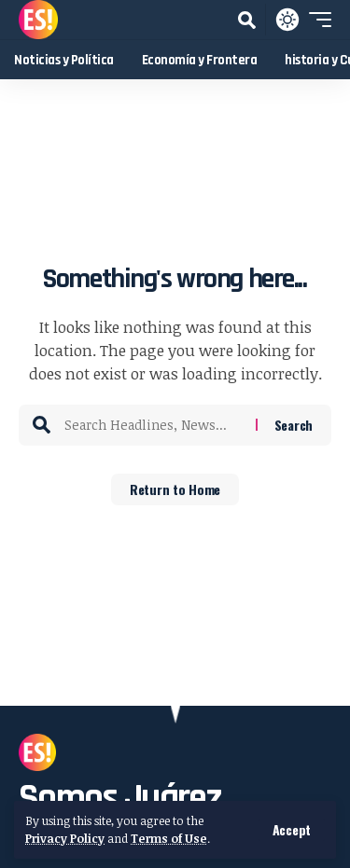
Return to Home (175, 489)
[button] (292, 830)
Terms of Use (169, 838)
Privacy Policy (65, 838)
